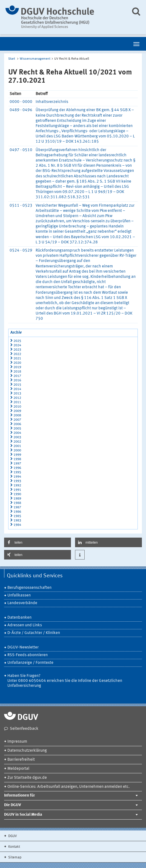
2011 (17, 402)
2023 (17, 350)
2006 (17, 424)
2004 (17, 433)
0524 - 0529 (21, 251)
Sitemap (14, 857)
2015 (17, 385)
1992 (17, 485)
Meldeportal (18, 769)
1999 (17, 455)
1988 (17, 503)
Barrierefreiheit (21, 760)
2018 (17, 372)
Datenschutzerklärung (27, 751)
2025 (17, 341)
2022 (17, 354)
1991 (17, 490)
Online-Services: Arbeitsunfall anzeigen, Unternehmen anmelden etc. (68, 787)
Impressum (17, 742)
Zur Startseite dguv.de (27, 778)
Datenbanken (19, 618)
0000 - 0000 (21, 102)
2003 (17, 437)
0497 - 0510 (21, 150)
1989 (17, 499)
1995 (17, 472)
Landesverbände (22, 603)
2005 (17, 429)
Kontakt (14, 847)
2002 (17, 442)
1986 (17, 512)
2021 (17, 358)
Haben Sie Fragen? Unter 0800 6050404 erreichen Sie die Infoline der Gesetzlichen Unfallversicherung (65, 681)
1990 (17, 494)
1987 (17, 507)
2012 (17, 398)
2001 (17, 446)
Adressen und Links (25, 625)
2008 (17, 415)
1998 (17, 459)
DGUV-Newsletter (23, 648)
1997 (17, 464)
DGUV (12, 836)
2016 (17, 380)
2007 (17, 420)
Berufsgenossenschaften (29, 588)
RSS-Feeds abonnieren (28, 655)
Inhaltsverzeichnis (52, 102)
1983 (17, 520)
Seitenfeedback (24, 729)
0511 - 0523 (21, 206)
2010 (17, 407)
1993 (17, 481)
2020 (17, 363)
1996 (17, 468)
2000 (17, 450)
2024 (17, 345)
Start (12, 59)
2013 (17, 393)
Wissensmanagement (35, 59)
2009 (17, 411)
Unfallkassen (19, 596)
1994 (17, 477)
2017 (17, 376)
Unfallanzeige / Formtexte (30, 663)
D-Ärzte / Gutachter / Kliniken (34, 633)
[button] (38, 542)
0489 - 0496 (21, 110)
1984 (17, 525)
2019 (17, 367)
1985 (17, 516)
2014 (17, 389)
